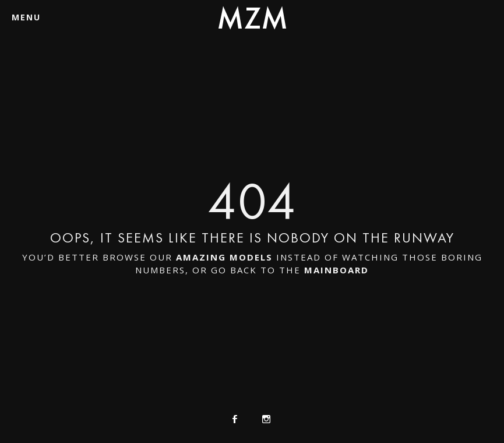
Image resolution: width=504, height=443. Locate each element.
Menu (26, 17)
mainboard (336, 270)
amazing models (224, 257)
